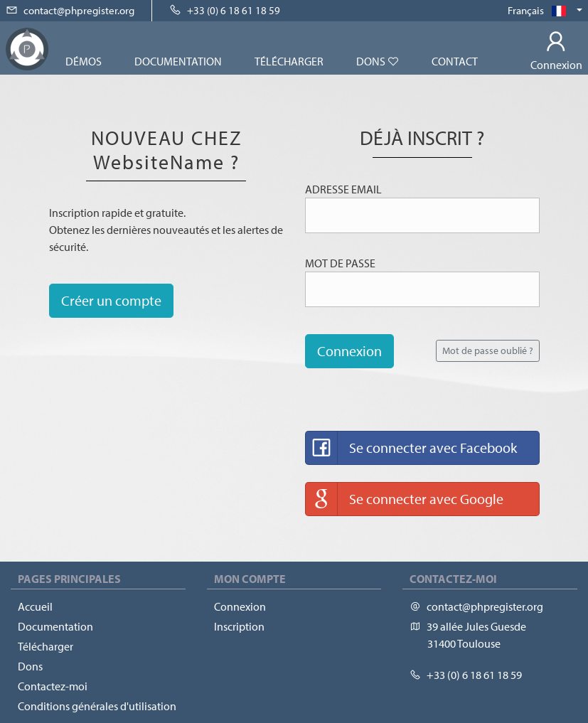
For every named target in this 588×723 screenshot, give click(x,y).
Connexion (349, 351)
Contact (455, 61)
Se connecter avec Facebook (411, 448)
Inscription (239, 626)
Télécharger (289, 61)
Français (541, 10)
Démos (84, 61)
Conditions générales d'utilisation (97, 706)
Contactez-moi (53, 686)
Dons (378, 61)
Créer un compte (111, 300)
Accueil (35, 606)
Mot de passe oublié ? (488, 350)
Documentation (178, 61)
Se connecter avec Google (405, 499)
